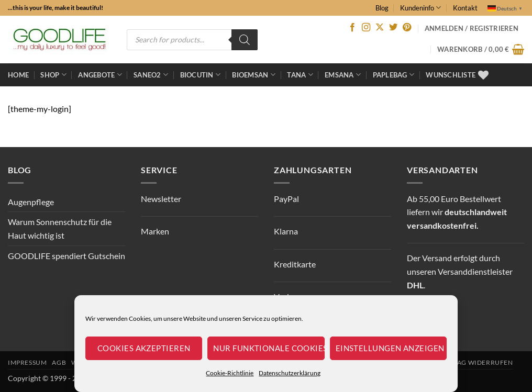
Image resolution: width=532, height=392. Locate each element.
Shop (53, 75)
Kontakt (465, 8)
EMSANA (343, 75)
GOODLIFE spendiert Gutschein (66, 256)
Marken (155, 231)
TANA (300, 75)
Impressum (27, 362)
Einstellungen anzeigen (390, 348)
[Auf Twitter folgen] (393, 28)
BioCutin (201, 75)
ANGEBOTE (100, 75)
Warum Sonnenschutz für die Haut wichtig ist (60, 228)
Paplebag (394, 75)
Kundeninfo (420, 8)
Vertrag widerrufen (474, 362)
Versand (437, 258)
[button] (481, 49)
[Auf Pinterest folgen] (407, 28)
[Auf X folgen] (380, 28)
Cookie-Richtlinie (230, 373)
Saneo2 (151, 75)
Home (18, 75)
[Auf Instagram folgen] (366, 28)
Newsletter (161, 199)
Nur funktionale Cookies (269, 348)
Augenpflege (31, 202)
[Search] (245, 40)
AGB (59, 362)
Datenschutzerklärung (290, 373)
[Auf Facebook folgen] (352, 28)
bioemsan (254, 75)
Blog (382, 8)
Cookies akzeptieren (144, 348)
